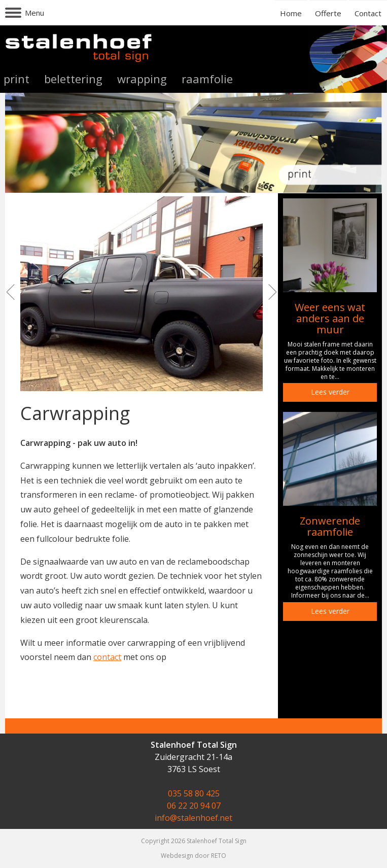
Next (270, 292)
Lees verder (330, 392)
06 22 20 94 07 (194, 806)
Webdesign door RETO (193, 856)
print (16, 79)
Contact (368, 13)
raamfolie (207, 79)
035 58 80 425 (194, 793)
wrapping (142, 79)
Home (291, 13)
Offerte (328, 13)
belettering (73, 79)
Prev (13, 292)
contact (107, 657)
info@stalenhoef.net (193, 818)
